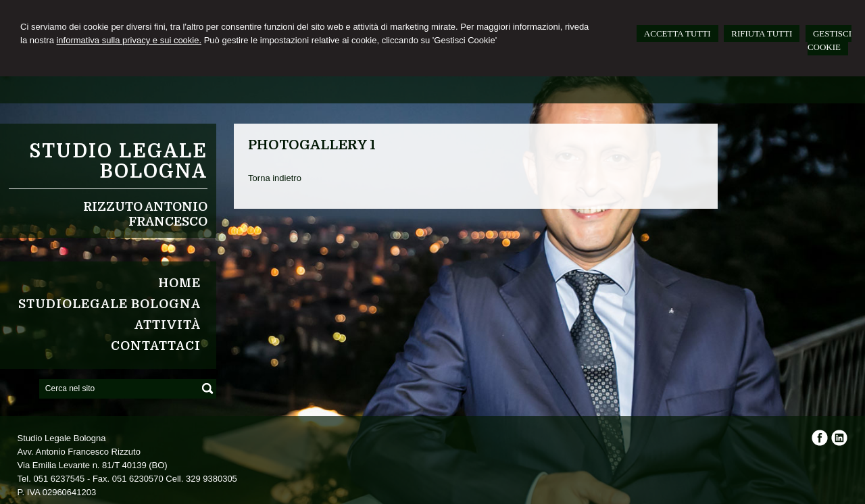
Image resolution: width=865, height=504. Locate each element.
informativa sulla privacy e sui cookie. (129, 40)
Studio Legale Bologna (118, 161)
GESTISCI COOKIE (830, 40)
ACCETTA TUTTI (677, 33)
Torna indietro (275, 178)
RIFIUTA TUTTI (762, 33)
